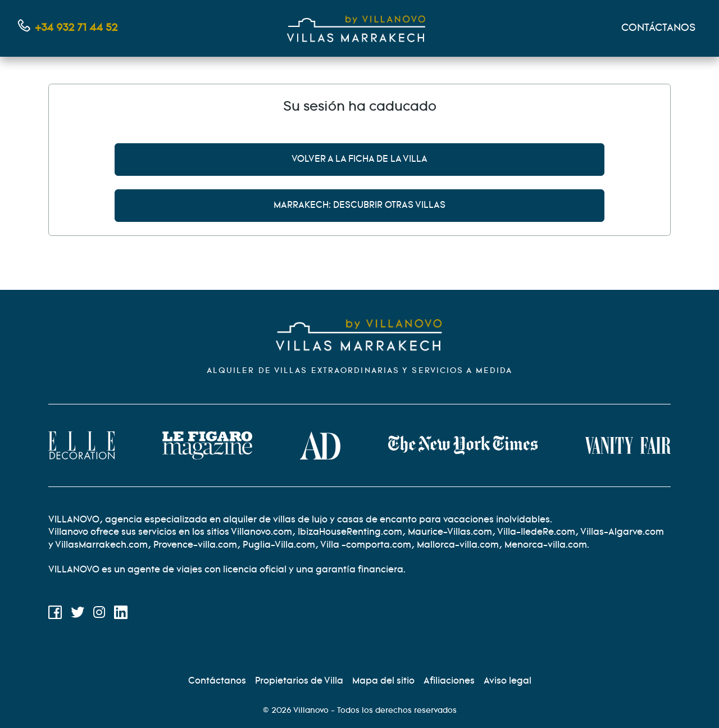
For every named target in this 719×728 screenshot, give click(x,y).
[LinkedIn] (121, 615)
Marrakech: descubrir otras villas (359, 205)
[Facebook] (55, 615)
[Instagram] (99, 615)
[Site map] (383, 681)
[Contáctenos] (217, 681)
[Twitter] (78, 615)
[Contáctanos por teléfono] (68, 28)
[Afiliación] (449, 681)
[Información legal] (508, 681)
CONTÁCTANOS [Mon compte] (658, 28)
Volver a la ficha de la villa (359, 159)
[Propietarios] (299, 681)
